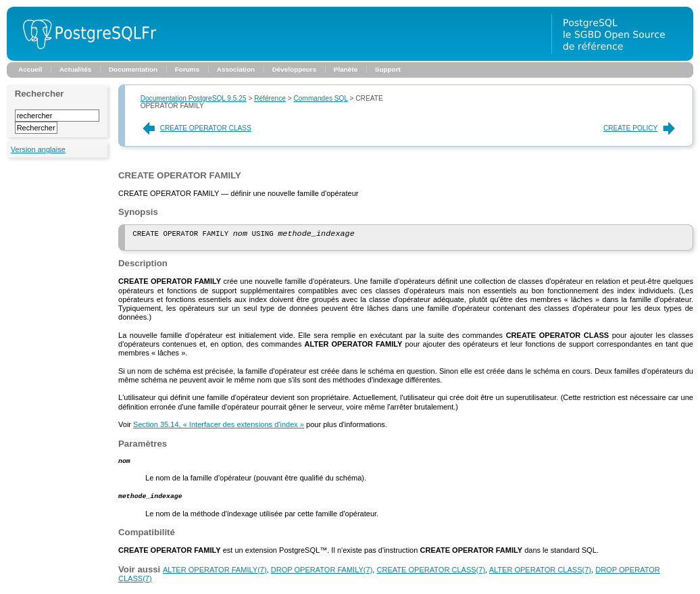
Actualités (75, 69)
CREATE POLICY (640, 128)
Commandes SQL (320, 98)
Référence (270, 98)
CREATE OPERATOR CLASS (196, 128)
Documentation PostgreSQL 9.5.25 (194, 98)
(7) (215, 574)
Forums (187, 69)
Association (236, 69)
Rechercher (40, 94)
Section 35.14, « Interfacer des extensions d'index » (219, 428)
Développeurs (295, 69)
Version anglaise (38, 149)
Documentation (133, 69)
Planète (346, 69)
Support (388, 69)
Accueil (30, 69)
